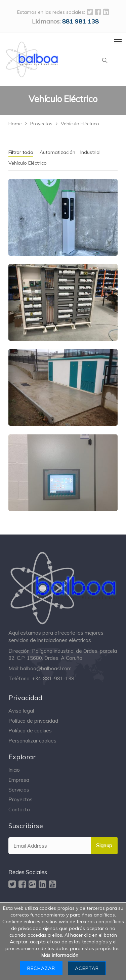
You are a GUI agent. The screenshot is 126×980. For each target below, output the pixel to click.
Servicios (19, 790)
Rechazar (41, 968)
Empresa (19, 780)
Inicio (14, 770)
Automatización (57, 152)
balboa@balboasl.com (46, 668)
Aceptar (87, 968)
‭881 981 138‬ (80, 21)
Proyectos (20, 799)
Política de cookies (30, 731)
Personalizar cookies (32, 741)
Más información (60, 955)
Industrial (90, 152)
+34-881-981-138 (53, 678)
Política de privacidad (33, 721)
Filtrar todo (21, 152)
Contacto (19, 809)
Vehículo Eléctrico (28, 163)
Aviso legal (21, 711)
